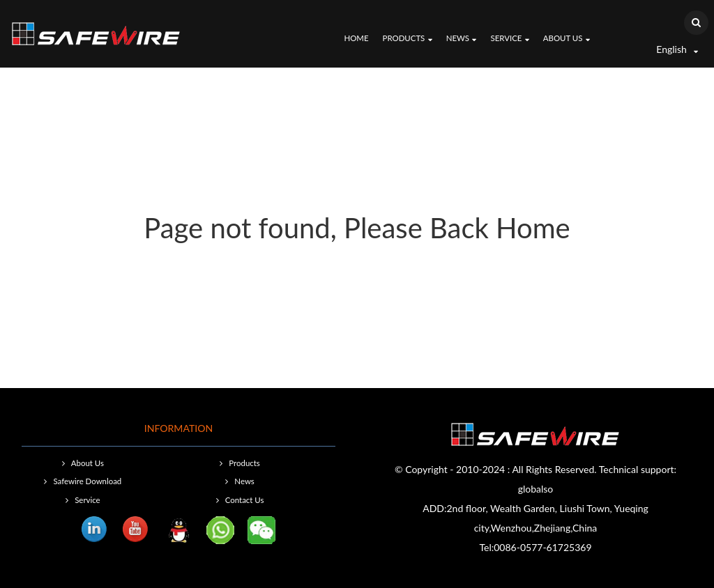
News (462, 39)
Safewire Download (87, 481)
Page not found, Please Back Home (357, 228)
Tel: (486, 547)
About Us (567, 39)
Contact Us (245, 500)
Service (509, 39)
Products (408, 39)
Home (356, 38)
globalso (536, 489)
